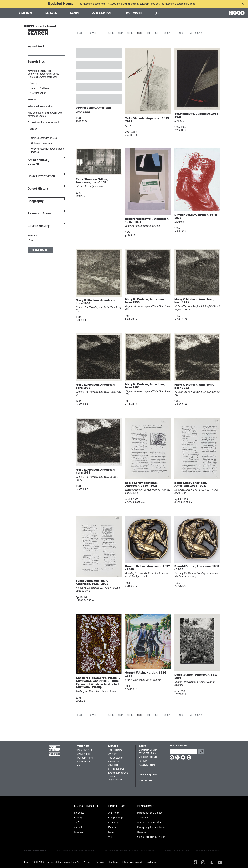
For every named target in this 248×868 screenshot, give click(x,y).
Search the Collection (114, 763)
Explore (51, 13)
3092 (167, 33)
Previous (93, 33)
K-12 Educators (147, 765)
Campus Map (116, 817)
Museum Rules (85, 758)
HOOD (237, 13)
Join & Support (103, 13)
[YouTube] (220, 862)
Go (201, 751)
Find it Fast (118, 806)
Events (112, 827)
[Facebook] (195, 862)
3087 (120, 33)
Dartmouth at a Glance (150, 813)
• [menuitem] (81, 862)
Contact (113, 862)
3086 (111, 33)
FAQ (79, 766)
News (111, 832)
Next (182, 33)
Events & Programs (118, 773)
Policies (100, 862)
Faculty (143, 761)
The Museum (115, 750)
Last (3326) (195, 33)
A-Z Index (114, 813)
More (30, 100)
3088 (130, 33)
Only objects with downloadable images (48, 151)
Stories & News (116, 769)
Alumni (78, 827)
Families (79, 832)
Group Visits (83, 754)
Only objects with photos (44, 138)
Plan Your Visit (85, 750)
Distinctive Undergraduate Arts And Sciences (129, 851)
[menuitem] (87, 820)
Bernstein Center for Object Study (148, 752)
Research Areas (39, 214)
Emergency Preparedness (151, 827)
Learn (74, 13)
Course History (39, 226)
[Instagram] (203, 862)
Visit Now (25, 13)
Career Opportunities (115, 778)
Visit (111, 837)
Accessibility (84, 762)
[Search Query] (183, 751)
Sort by (32, 236)
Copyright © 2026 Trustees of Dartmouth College (52, 862)
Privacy (87, 862)
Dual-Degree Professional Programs (75, 851)
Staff (77, 822)
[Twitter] (211, 862)
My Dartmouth (86, 806)
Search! (40, 250)
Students (79, 813)
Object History (38, 189)
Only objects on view (42, 144)
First (79, 33)
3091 (158, 33)
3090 (148, 33)
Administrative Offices (150, 822)
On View (112, 754)
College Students (148, 757)
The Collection (116, 758)
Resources (146, 806)
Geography (36, 201)
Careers (141, 832)
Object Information (41, 176)
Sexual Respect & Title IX (151, 837)
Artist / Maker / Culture (38, 162)
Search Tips (36, 62)
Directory (113, 822)
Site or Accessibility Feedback (139, 862)
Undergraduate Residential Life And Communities (192, 851)
